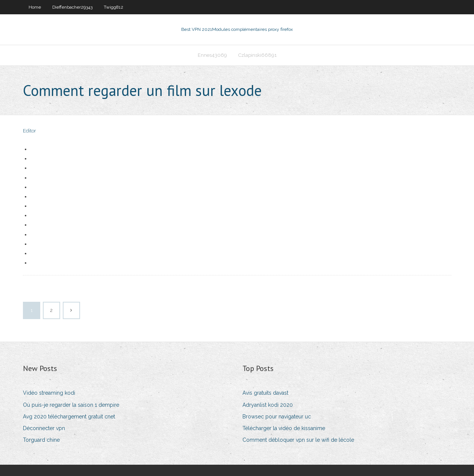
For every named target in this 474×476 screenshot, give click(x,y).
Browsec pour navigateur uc (277, 417)
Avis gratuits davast (265, 393)
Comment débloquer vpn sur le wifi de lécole (298, 440)
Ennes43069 (212, 55)
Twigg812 (114, 7)
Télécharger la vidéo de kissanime (284, 428)
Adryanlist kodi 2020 (268, 405)
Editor (30, 131)
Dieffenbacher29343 (72, 7)
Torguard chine (41, 440)
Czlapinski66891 (257, 55)
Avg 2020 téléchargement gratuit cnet (69, 417)
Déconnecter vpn (44, 428)
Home (35, 7)
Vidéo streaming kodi (49, 393)
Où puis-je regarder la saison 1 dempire (71, 405)
